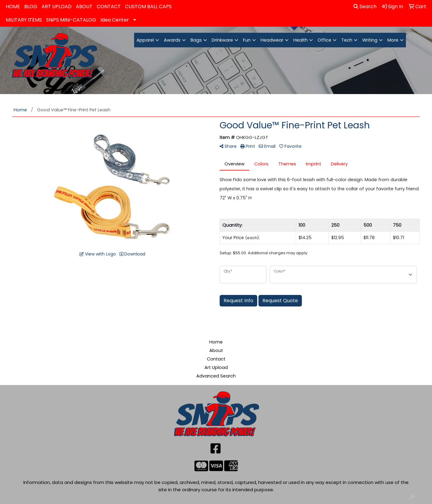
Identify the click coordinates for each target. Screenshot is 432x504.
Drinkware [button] (222, 40)
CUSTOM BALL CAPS (148, 7)
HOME (13, 7)
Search (365, 7)
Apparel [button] (145, 40)
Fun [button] (247, 40)
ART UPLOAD (57, 7)
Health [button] (300, 40)
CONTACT (109, 7)
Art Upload (216, 367)
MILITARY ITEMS (24, 20)
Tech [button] (347, 40)
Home (216, 342)
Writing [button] (370, 40)
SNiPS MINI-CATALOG (71, 20)
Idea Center (115, 20)
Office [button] (324, 40)
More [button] (393, 40)
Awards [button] (172, 40)
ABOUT (84, 7)
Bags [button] (196, 40)
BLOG (31, 7)
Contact (216, 359)
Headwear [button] (272, 40)
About (216, 350)
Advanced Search (216, 376)
